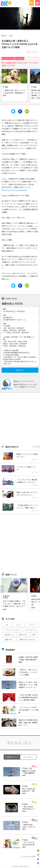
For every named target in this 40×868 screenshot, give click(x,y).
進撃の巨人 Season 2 (27, 640)
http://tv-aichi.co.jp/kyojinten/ (31, 30)
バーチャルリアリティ (12, 630)
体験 (11, 36)
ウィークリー (28, 757)
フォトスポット (31, 630)
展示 (34, 635)
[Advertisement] (20, 419)
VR (7, 625)
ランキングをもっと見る (28, 856)
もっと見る (36, 446)
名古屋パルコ (9, 635)
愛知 (5, 36)
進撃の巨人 (9, 640)
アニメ (18, 625)
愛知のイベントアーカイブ (24, 381)
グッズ (32, 625)
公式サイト (20, 370)
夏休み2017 (23, 635)
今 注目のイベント (12, 757)
